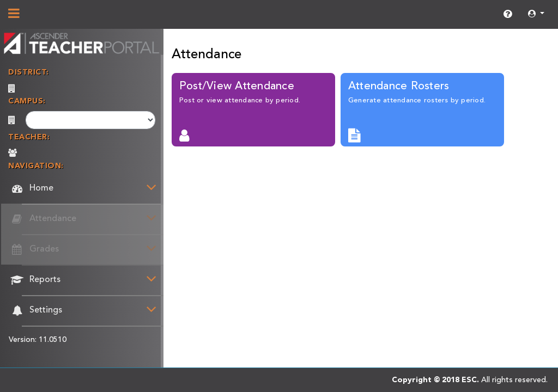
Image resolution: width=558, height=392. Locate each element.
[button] (536, 14)
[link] (508, 15)
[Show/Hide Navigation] (14, 15)
